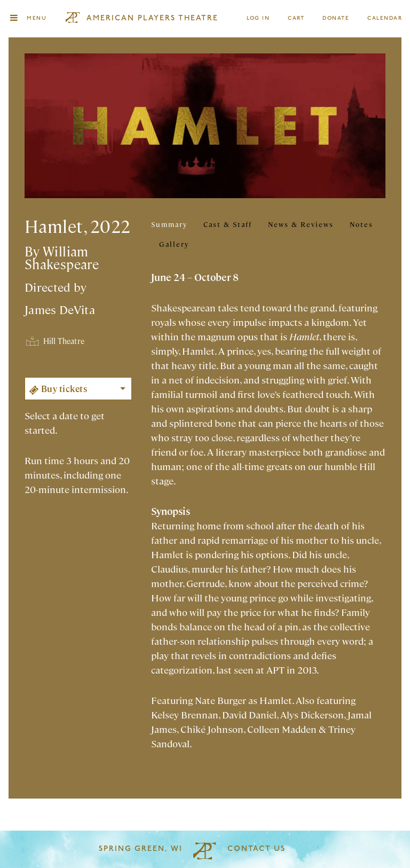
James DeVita (60, 309)
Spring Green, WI (141, 849)
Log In (259, 18)
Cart (296, 18)
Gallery (174, 244)
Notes (361, 224)
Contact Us (257, 849)
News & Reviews (301, 224)
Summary (169, 224)
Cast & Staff (228, 224)
